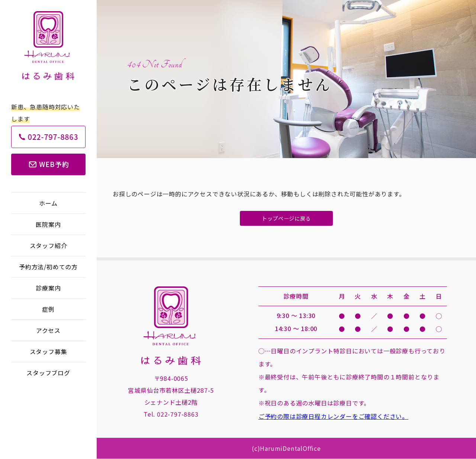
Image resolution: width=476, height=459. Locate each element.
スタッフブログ (48, 373)
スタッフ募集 (49, 352)
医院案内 (48, 224)
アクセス (48, 330)
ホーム (48, 203)
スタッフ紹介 (49, 245)
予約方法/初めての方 (48, 267)
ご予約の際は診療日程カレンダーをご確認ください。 (333, 417)
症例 (48, 309)
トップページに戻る (286, 219)
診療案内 (48, 288)
